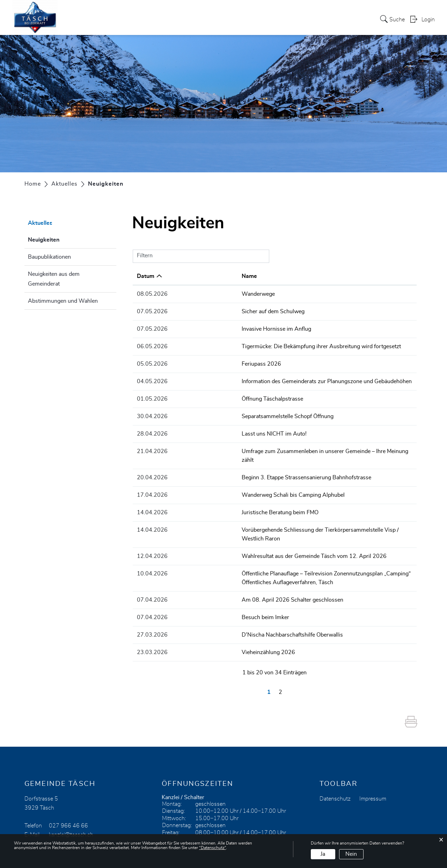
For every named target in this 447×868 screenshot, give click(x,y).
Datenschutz (335, 774)
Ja (323, 854)
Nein (351, 854)
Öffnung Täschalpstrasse (207, 397)
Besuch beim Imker (200, 594)
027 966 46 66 (68, 801)
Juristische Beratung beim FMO (214, 500)
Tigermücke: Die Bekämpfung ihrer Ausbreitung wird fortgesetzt (256, 345)
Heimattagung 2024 (210, 19)
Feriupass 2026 (196, 363)
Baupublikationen (49, 257)
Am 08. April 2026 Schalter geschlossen (227, 576)
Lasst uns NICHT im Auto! (208, 431)
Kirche (311, 19)
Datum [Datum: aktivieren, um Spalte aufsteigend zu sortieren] (146, 276)
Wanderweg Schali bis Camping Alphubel (228, 482)
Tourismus (341, 19)
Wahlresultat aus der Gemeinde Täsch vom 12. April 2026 (248, 534)
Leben (288, 19)
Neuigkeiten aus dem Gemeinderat (54, 279)
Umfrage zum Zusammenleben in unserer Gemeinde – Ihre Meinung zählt (266, 448)
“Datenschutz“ (212, 848)
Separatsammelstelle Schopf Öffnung (222, 414)
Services (163, 19)
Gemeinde (259, 19)
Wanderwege (193, 294)
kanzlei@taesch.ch (71, 810)
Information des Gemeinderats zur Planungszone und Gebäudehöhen (261, 380)
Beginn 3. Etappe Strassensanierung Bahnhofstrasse (241, 465)
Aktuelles (132, 19)
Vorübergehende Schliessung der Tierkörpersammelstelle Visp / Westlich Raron (274, 517)
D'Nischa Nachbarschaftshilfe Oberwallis (227, 611)
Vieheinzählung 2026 (203, 628)
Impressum (373, 774)
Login (428, 20)
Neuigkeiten (61, 239)
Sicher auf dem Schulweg (207, 311)
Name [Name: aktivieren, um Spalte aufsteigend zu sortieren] (184, 276)
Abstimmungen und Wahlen (63, 301)
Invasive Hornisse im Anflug (211, 328)
